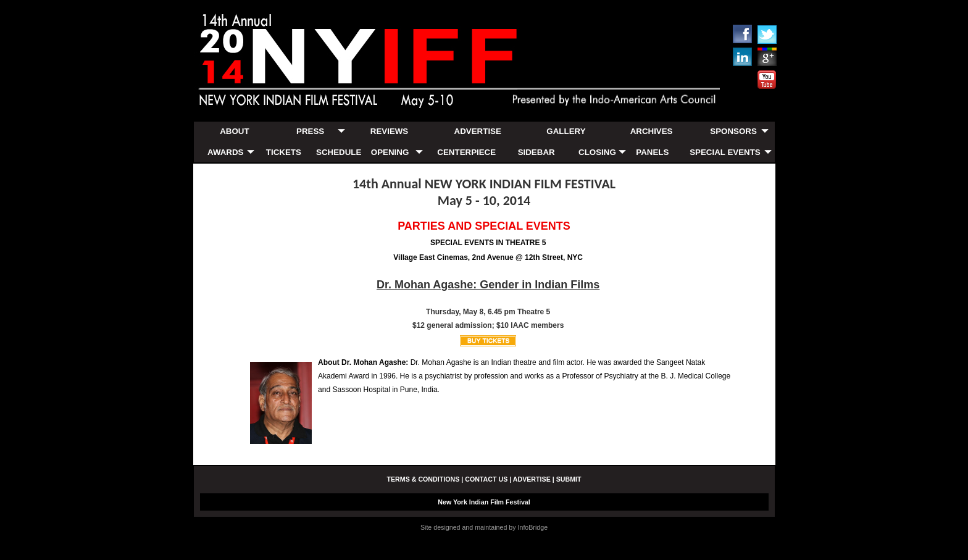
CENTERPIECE (466, 152)
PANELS (652, 152)
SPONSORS (733, 131)
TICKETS (284, 152)
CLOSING (597, 152)
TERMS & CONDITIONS (423, 479)
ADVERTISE (478, 131)
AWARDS (226, 152)
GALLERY (566, 131)
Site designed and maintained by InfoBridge (484, 527)
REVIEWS (389, 131)
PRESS (310, 131)
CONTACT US (486, 479)
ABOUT (234, 131)
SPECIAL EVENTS (725, 152)
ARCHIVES (652, 131)
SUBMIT (569, 479)
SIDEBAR (536, 152)
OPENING (390, 152)
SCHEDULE (339, 152)
